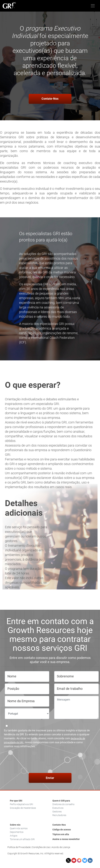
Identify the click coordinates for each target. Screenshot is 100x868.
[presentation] (50, 761)
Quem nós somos (19, 828)
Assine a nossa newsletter (66, 839)
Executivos (58, 808)
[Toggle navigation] (93, 6)
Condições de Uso (41, 847)
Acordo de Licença (61, 847)
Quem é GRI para (61, 801)
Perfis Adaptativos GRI (21, 804)
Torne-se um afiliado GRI (22, 839)
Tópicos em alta (61, 834)
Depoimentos (17, 832)
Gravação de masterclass (23, 808)
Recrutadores (59, 815)
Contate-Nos (50, 99)
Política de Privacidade (19, 847)
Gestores (57, 812)
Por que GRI (16, 801)
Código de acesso (62, 830)
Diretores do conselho (63, 804)
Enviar (50, 778)
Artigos (14, 836)
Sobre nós (15, 825)
